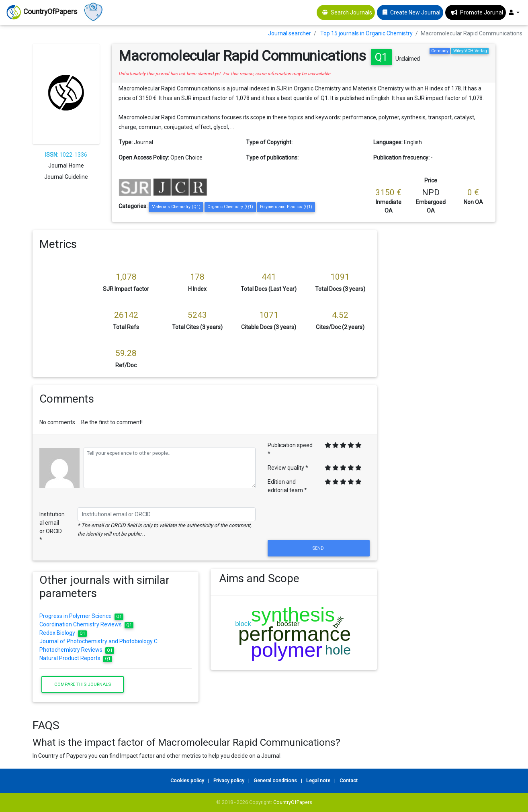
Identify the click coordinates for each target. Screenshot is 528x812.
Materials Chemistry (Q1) (176, 207)
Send (319, 548)
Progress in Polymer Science (81, 616)
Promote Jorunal (482, 12)
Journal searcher (290, 33)
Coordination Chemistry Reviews (86, 624)
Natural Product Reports (76, 658)
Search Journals (351, 12)
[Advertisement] (442, 351)
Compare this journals (83, 684)
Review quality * (288, 468)
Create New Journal (415, 12)
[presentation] (319, 519)
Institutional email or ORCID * (52, 527)
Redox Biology (63, 633)
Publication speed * (290, 449)
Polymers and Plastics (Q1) (286, 207)
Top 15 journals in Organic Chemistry (366, 33)
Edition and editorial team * (287, 486)
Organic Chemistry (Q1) (230, 207)
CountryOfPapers (293, 802)
